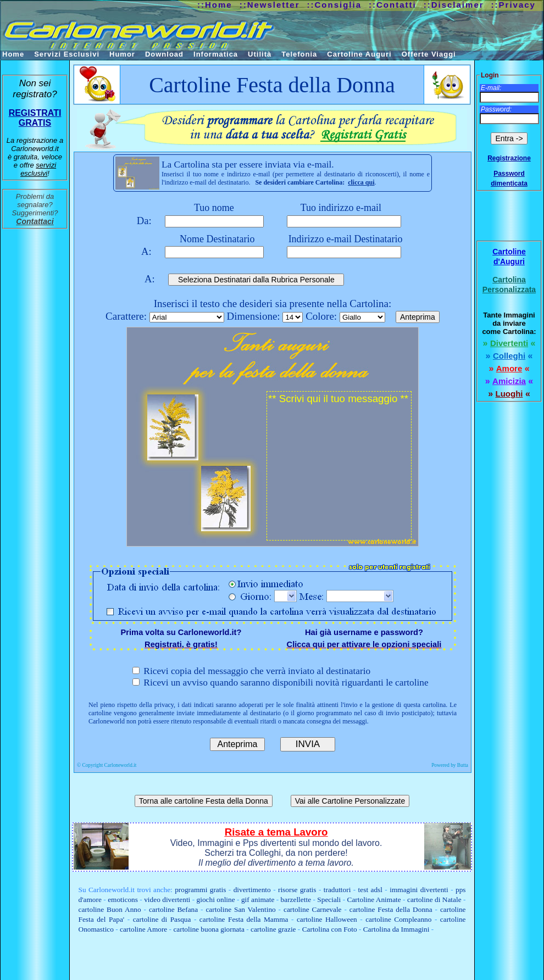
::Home (215, 5)
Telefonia (299, 54)
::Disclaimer (454, 5)
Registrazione (509, 158)
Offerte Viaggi (429, 54)
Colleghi (509, 356)
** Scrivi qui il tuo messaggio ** (339, 466)
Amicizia (509, 381)
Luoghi (509, 394)
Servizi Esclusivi (67, 54)
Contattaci (35, 221)
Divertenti (509, 343)
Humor (122, 54)
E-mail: (491, 88)
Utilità (260, 54)
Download (164, 54)
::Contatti (393, 5)
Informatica (216, 54)
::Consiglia (335, 5)
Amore (509, 368)
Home (13, 54)
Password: (496, 109)
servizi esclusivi (38, 169)
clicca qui (361, 182)
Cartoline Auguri (359, 54)
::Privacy (514, 5)
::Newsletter (270, 5)
